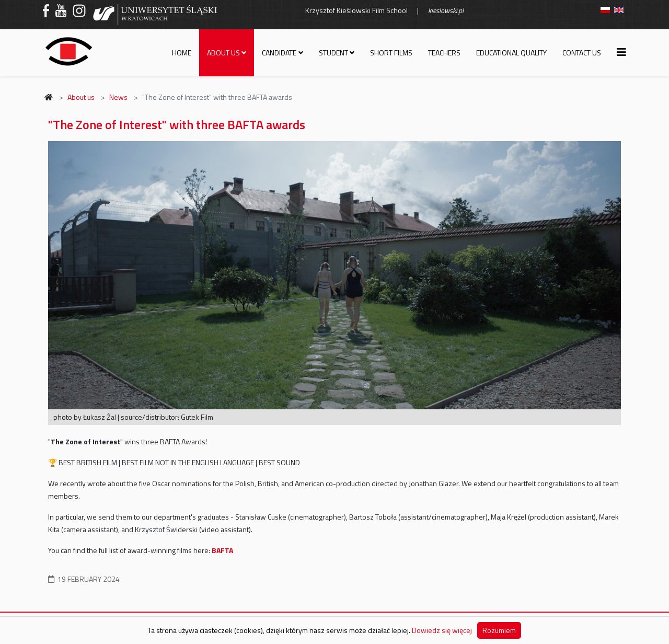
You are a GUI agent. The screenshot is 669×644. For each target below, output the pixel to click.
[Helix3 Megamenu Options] (621, 52)
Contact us (582, 53)
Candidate (279, 53)
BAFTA (222, 550)
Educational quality (511, 53)
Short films (391, 53)
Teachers (444, 53)
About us (223, 53)
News (118, 97)
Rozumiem (499, 630)
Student (333, 53)
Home (182, 53)
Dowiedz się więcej (442, 630)
